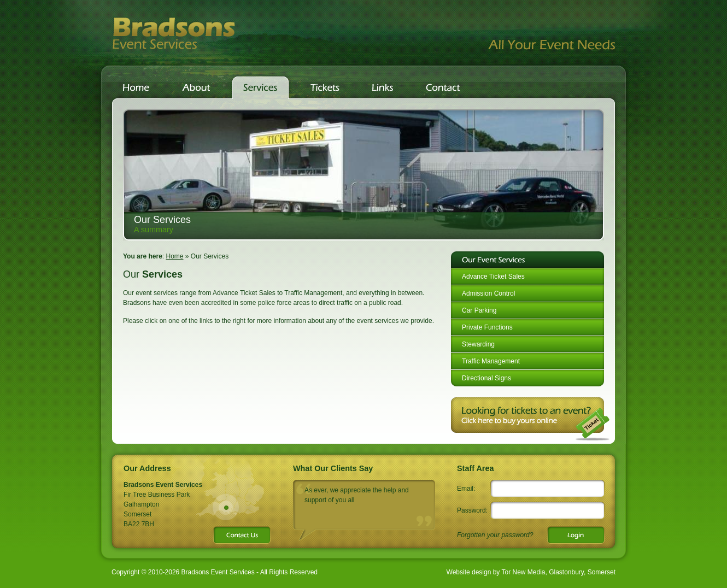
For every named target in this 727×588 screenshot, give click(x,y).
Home (136, 87)
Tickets (325, 87)
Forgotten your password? (495, 535)
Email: (466, 489)
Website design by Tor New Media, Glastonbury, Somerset (531, 572)
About (196, 87)
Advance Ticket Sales (493, 277)
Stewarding (478, 344)
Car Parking (479, 310)
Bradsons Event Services (174, 33)
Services (260, 87)
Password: (472, 510)
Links (383, 87)
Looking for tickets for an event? (530, 419)
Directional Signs (486, 378)
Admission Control (488, 293)
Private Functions (487, 327)
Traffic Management (491, 361)
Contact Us (446, 87)
